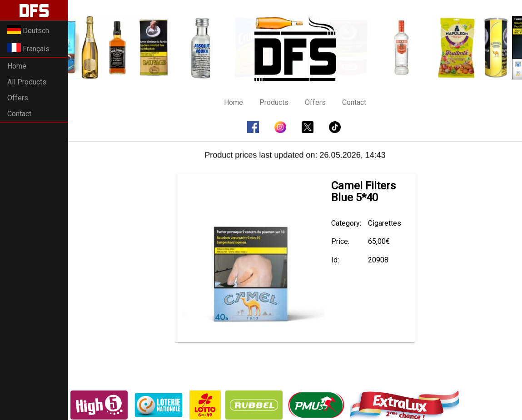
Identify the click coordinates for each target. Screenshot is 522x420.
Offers (18, 98)
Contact (19, 114)
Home (17, 66)
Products (274, 102)
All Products (27, 82)
